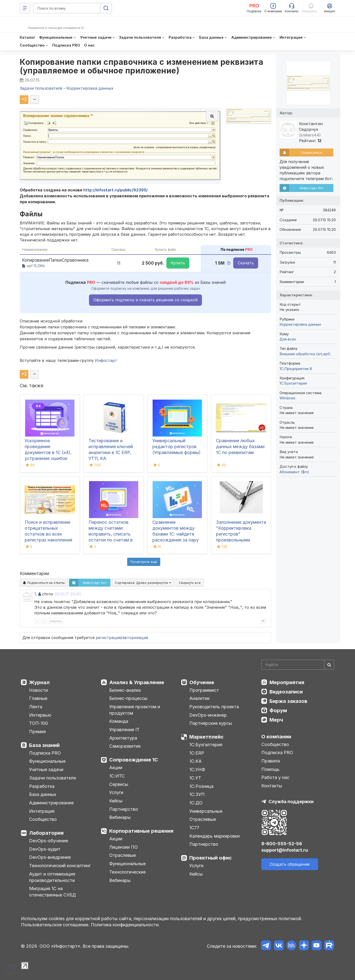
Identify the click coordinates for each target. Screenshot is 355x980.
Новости (38, 690)
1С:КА (195, 761)
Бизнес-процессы (128, 698)
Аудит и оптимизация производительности (52, 877)
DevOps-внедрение (50, 857)
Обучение (202, 682)
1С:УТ (195, 778)
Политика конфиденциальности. (125, 925)
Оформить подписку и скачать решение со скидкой (145, 300)
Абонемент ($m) (294, 472)
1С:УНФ (197, 769)
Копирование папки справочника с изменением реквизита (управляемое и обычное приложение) (142, 66)
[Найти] (329, 665)
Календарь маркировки (214, 836)
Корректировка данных (300, 324)
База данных (43, 794)
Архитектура (123, 738)
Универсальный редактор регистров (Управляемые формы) (177, 447)
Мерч (276, 720)
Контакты (272, 786)
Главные (38, 698)
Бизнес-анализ (125, 690)
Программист (204, 690)
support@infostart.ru (285, 850)
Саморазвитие (125, 746)
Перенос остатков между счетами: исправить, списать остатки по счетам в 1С (111, 534)
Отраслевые (123, 855)
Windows (287, 398)
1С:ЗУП (197, 794)
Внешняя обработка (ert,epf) (305, 354)
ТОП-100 (38, 723)
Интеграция (42, 811)
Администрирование (51, 803)
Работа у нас (275, 777)
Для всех (288, 339)
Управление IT (124, 730)
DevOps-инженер (208, 715)
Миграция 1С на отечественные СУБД (53, 892)
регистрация (108, 638)
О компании (276, 737)
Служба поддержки (291, 802)
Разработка (42, 786)
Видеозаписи (286, 692)
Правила (271, 761)
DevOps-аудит (45, 849)
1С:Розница (201, 786)
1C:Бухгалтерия (293, 383)
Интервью (40, 715)
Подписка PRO (45, 753)
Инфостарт (106, 360)
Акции (116, 768)
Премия (37, 732)
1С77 (194, 828)
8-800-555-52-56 (282, 844)
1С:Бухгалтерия (206, 745)
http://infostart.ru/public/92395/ (115, 190)
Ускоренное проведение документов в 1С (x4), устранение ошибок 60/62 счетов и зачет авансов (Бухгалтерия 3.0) (48, 458)
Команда (119, 721)
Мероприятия (287, 682)
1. (36, 594)
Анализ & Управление (137, 682)
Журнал (39, 682)
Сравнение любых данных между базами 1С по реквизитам (240, 447)
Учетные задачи (46, 769)
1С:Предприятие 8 (296, 369)
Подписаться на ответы (44, 583)
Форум (278, 710)
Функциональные (47, 761)
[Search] (298, 665)
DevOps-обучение (49, 841)
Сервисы (119, 784)
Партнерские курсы (211, 723)
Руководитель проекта (214, 707)
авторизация (135, 638)
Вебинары (120, 817)
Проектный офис (211, 858)
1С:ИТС (117, 776)
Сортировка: (143, 583)
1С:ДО (196, 803)
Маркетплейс (206, 737)
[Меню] (25, 8)
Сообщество (43, 819)
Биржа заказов (288, 701)
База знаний (44, 745)
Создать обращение (290, 864)
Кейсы (116, 801)
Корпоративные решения (141, 831)
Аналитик (199, 698)
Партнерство (124, 809)
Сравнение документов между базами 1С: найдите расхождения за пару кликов (176, 534)
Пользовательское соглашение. (55, 925)
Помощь (270, 769)
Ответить (56, 621)
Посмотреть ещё (144, 562)
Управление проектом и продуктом (135, 710)
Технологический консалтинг (60, 866)
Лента (36, 707)
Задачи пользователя (53, 778)
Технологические (127, 872)
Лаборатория (46, 833)
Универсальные (206, 811)
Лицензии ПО (124, 847)
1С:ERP (197, 753)
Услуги (116, 792)
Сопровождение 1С (134, 760)
